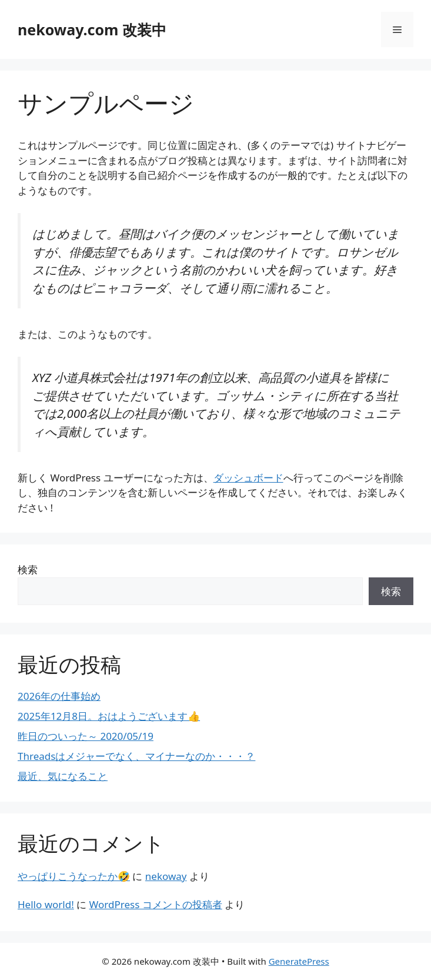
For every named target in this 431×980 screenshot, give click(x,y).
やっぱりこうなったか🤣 (74, 876)
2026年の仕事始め (59, 696)
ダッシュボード (248, 478)
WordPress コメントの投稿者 (156, 904)
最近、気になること (63, 776)
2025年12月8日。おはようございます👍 (109, 716)
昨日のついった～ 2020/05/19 (86, 736)
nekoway (166, 876)
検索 (28, 569)
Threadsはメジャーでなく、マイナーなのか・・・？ (136, 756)
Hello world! (46, 904)
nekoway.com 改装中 (92, 29)
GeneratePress (299, 961)
